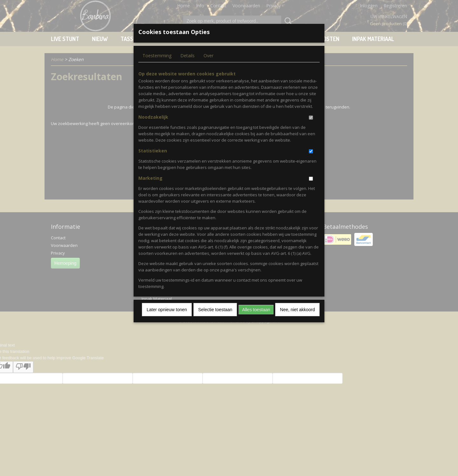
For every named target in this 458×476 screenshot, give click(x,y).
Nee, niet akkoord (297, 310)
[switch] (311, 118)
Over (208, 56)
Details (187, 56)
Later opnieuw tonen (167, 310)
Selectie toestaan (215, 310)
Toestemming (157, 56)
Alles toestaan (256, 310)
